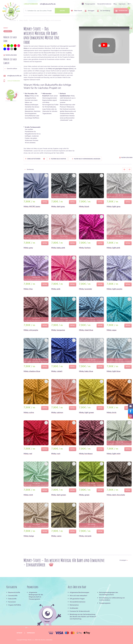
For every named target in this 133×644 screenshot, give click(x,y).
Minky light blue (114, 371)
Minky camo (56, 536)
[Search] (47, 11)
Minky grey (28, 248)
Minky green (84, 495)
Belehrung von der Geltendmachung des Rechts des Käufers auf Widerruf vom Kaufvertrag (83, 617)
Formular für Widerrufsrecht (80, 611)
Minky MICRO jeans (32, 207)
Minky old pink (85, 536)
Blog (115, 4)
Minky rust (56, 454)
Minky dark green (59, 495)
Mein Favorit (77, 11)
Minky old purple (31, 330)
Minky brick (111, 413)
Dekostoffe (12, 599)
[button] (12, 69)
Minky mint (28, 495)
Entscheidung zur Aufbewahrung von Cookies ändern (112, 599)
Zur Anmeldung (104, 11)
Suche (62, 11)
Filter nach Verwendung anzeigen (86, 159)
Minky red (28, 454)
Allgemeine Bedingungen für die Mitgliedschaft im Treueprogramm (36, 596)
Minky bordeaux (86, 454)
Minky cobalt (57, 371)
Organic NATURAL (15, 605)
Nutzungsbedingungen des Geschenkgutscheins (109, 594)
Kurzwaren (12, 602)
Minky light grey (114, 207)
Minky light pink (113, 248)
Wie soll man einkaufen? (78, 596)
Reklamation (74, 605)
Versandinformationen (104, 4)
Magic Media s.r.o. (29, 640)
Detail (45, 202)
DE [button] (129, 4)
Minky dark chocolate (116, 495)
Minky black (84, 207)
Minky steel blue (86, 330)
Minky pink (56, 289)
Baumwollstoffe (14, 592)
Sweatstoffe (13, 596)
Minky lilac (28, 289)
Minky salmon (57, 413)
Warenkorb (121, 11)
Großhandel (74, 608)
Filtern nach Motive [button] (58, 159)
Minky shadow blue (32, 371)
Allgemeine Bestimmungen (79, 592)
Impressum (122, 4)
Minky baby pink (58, 248)
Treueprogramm (88, 4)
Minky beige (29, 536)
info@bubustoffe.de (48, 4)
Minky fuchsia (85, 248)
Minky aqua (111, 330)
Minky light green (86, 413)
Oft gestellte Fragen (77, 599)
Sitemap (19, 633)
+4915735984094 (31, 4)
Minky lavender (86, 289)
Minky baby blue (86, 371)
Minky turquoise (58, 330)
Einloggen (90, 11)
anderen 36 (8, 31)
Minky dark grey (58, 207)
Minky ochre (29, 413)
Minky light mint (114, 454)
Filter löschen (10, 55)
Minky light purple (114, 289)
